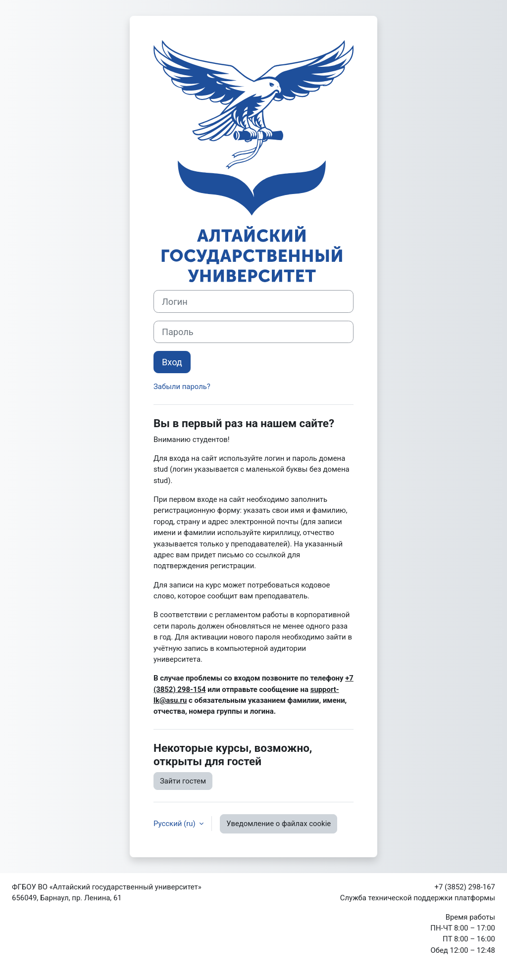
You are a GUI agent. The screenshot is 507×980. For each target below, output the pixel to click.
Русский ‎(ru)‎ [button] (175, 824)
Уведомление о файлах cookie (279, 824)
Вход (172, 362)
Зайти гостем (183, 781)
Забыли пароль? (182, 387)
